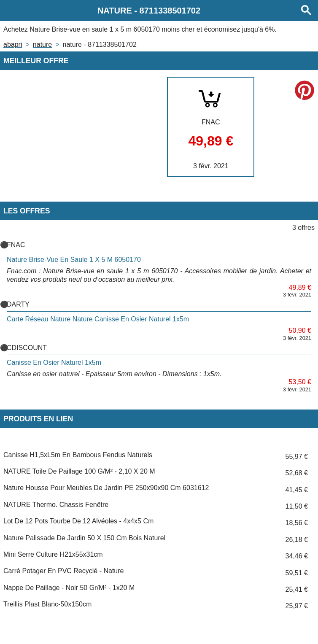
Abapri (13, 44)
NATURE (42, 44)
